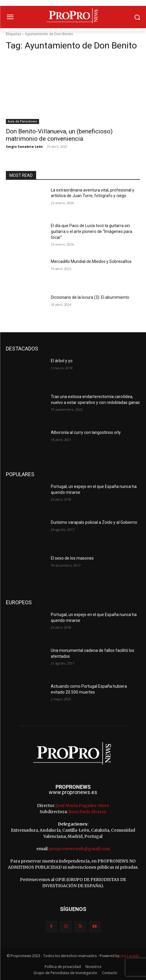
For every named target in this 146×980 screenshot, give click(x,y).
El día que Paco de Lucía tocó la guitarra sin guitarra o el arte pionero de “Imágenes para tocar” (92, 231)
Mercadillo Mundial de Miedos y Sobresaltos (91, 261)
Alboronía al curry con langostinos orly (86, 432)
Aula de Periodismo (22, 121)
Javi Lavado (130, 956)
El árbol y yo (62, 361)
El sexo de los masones (72, 558)
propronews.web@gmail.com (80, 849)
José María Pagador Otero (83, 806)
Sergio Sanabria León (24, 146)
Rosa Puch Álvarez (87, 812)
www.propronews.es (73, 792)
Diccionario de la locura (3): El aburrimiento (90, 297)
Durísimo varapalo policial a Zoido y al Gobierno (94, 522)
